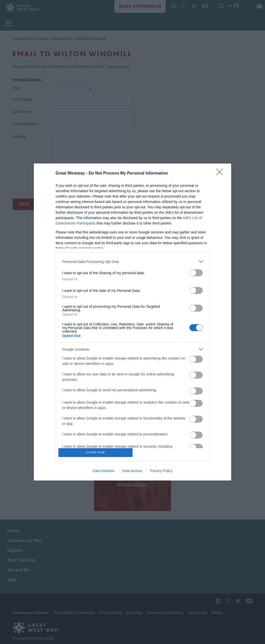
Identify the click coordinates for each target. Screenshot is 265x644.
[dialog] (132, 322)
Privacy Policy (161, 471)
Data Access (132, 471)
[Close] (221, 173)
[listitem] (132, 262)
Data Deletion (103, 471)
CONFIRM (95, 452)
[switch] (196, 273)
